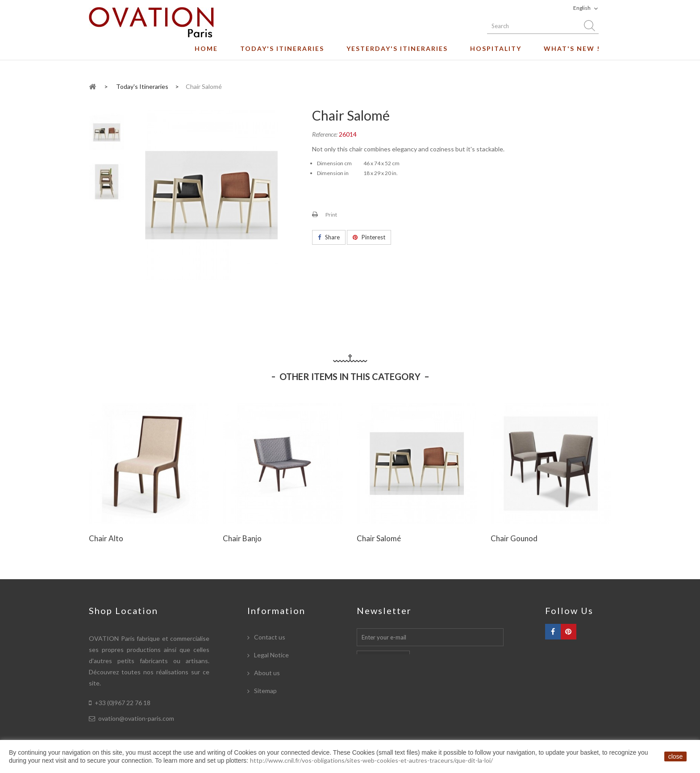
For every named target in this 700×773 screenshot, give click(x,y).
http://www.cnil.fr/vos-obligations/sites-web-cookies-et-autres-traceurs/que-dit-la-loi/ (371, 760)
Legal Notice (271, 655)
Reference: (325, 134)
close (676, 756)
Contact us (269, 637)
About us (266, 673)
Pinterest (369, 237)
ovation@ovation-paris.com (136, 718)
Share (329, 237)
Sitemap (265, 691)
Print (331, 215)
